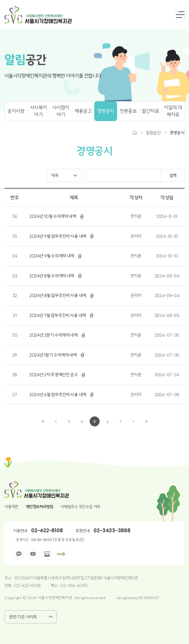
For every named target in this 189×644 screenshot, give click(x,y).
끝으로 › (146, 421)
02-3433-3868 (112, 531)
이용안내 (20, 531)
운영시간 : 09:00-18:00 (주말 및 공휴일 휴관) (50, 540)
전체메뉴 (180, 15)
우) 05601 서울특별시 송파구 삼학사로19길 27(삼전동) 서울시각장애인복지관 (76, 578)
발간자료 (151, 111)
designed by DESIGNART (138, 598)
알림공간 (153, 133)
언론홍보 (128, 111)
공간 (25, 60)
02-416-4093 (74, 586)
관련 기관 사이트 (23, 617)
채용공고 (83, 111)
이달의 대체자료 (173, 111)
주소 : (9, 578)
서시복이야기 (39, 111)
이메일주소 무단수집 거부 (80, 507)
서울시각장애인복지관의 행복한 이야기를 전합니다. (53, 76)
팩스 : (55, 586)
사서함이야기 (61, 111)
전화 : (9, 586)
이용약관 (11, 507)
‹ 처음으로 (43, 421)
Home (134, 133)
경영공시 (106, 111)
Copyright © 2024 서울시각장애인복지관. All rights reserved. (55, 598)
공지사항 (16, 111)
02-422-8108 (47, 531)
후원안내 (82, 531)
